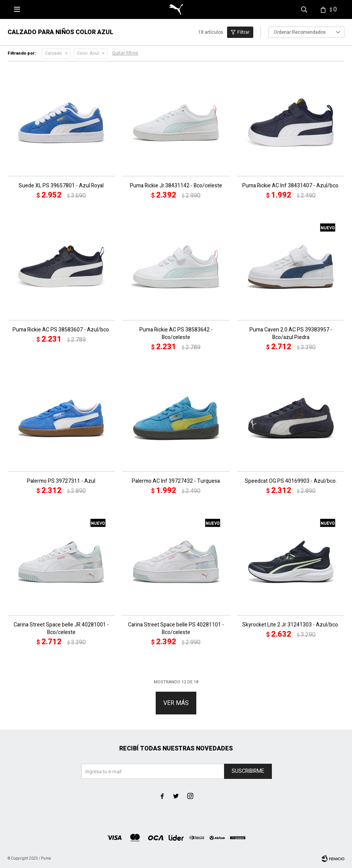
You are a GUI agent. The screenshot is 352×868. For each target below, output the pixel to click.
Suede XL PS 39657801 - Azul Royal (61, 186)
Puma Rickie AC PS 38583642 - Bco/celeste (176, 334)
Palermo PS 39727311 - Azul (61, 481)
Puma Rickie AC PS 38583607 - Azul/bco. (61, 330)
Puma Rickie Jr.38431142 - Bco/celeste (176, 186)
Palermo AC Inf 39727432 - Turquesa (176, 481)
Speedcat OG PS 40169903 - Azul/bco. (291, 481)
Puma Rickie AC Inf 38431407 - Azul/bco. (291, 186)
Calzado (54, 53)
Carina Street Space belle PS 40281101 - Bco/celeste (176, 629)
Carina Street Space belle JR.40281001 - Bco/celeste (61, 629)
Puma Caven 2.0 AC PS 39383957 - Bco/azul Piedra (291, 334)
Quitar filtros (125, 53)
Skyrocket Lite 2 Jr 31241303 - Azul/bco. (291, 625)
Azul (88, 53)
